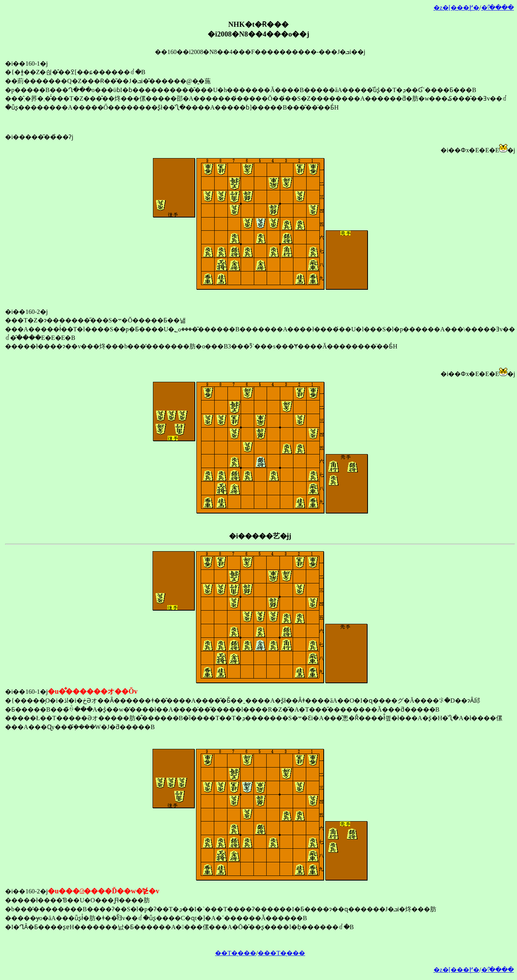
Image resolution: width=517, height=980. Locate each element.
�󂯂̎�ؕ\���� (498, 8)
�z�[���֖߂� (456, 8)
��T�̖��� (236, 953)
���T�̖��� (281, 953)
